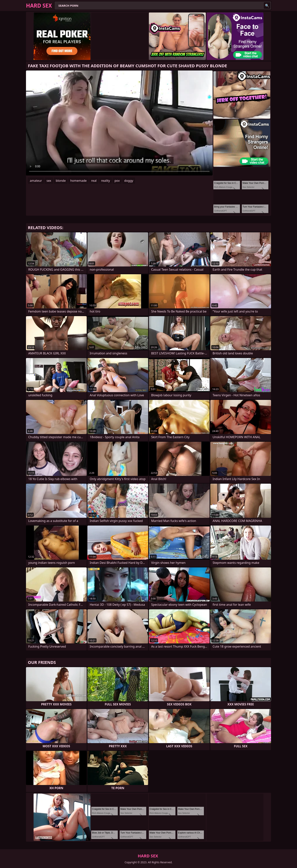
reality (105, 181)
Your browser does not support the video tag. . (119, 123)
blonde (61, 181)
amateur (36, 181)
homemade (78, 181)
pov (117, 181)
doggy (129, 181)
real (94, 181)
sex (49, 181)
